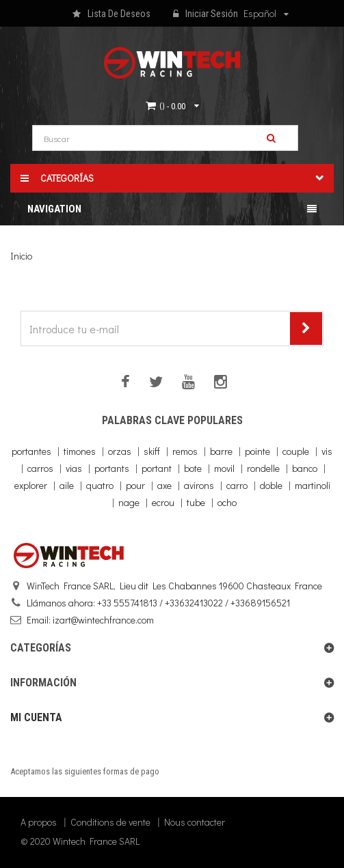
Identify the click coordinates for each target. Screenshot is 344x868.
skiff (152, 451)
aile (67, 485)
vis (327, 451)
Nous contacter (195, 822)
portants (112, 468)
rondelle (263, 468)
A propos (39, 822)
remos (185, 451)
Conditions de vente (110, 822)
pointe (257, 451)
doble (271, 485)
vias (74, 468)
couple (296, 451)
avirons (199, 485)
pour (135, 485)
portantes (31, 451)
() (172, 106)
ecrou (163, 502)
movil (224, 468)
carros (40, 468)
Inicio (21, 256)
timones (80, 451)
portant (157, 468)
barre (221, 451)
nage (129, 502)
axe (164, 485)
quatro (100, 485)
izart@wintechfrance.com (103, 620)
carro (237, 485)
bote (193, 468)
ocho (227, 502)
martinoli (313, 485)
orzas (120, 451)
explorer (31, 485)
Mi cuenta (36, 717)
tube (196, 502)
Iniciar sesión (206, 14)
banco (305, 468)
